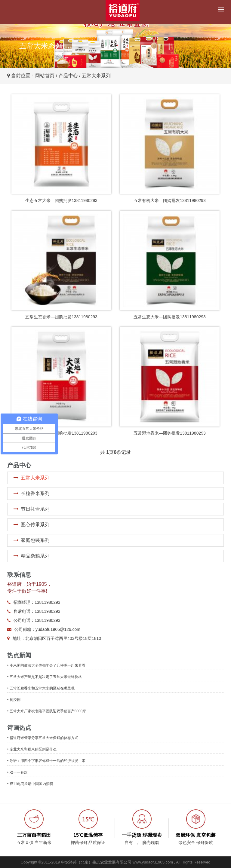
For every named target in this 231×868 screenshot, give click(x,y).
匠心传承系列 (35, 525)
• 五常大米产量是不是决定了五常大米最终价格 (45, 677)
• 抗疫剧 (14, 700)
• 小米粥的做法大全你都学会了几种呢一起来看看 (46, 665)
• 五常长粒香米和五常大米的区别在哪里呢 (41, 688)
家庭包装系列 (35, 540)
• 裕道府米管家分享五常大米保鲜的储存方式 (43, 738)
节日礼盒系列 (35, 509)
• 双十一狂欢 (17, 772)
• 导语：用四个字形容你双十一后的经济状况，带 (46, 761)
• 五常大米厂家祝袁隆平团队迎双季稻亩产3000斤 (47, 711)
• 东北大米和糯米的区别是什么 (32, 749)
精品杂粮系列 (35, 556)
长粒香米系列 (35, 493)
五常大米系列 (35, 478)
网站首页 (45, 76)
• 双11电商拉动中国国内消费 (30, 784)
